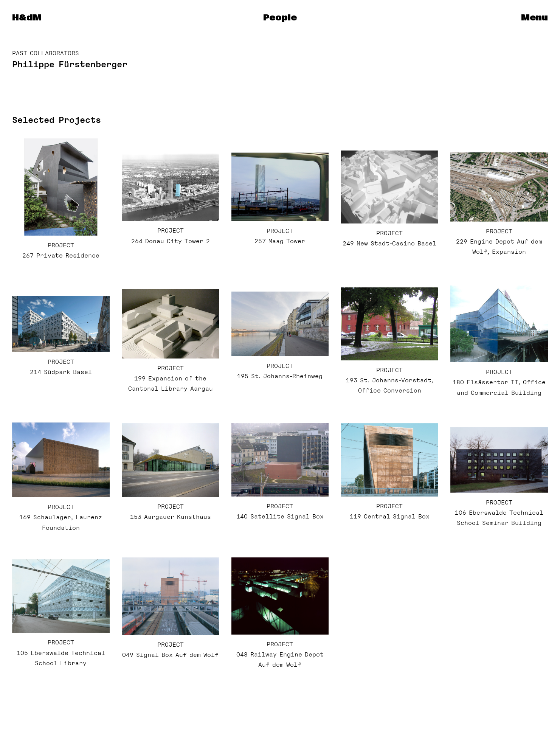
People (280, 18)
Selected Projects (57, 120)
